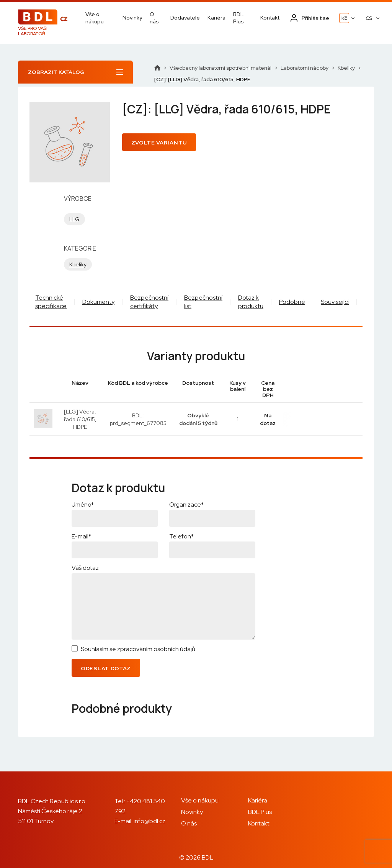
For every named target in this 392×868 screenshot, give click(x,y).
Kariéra (216, 18)
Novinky (132, 18)
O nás (154, 18)
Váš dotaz (85, 568)
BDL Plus (238, 18)
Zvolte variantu (159, 143)
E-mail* (81, 536)
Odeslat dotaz (106, 668)
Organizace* (186, 505)
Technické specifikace (51, 302)
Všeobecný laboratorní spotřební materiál (220, 68)
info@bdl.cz (149, 821)
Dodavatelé (185, 18)
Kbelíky (346, 68)
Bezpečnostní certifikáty (149, 302)
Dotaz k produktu (251, 302)
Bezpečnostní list (203, 302)
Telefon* (181, 536)
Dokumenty (98, 302)
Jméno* (83, 505)
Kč (344, 18)
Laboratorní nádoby (305, 68)
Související (335, 302)
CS (369, 18)
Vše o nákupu (95, 18)
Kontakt (270, 18)
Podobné (292, 302)
